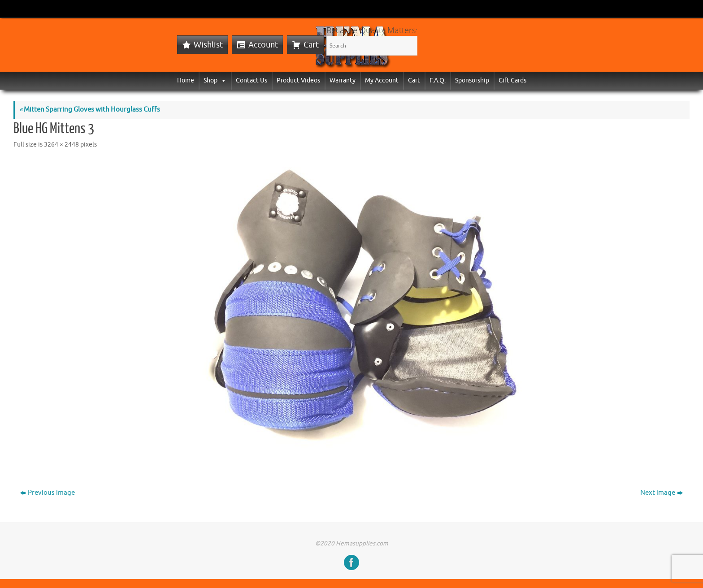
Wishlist (208, 45)
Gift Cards (512, 80)
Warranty (343, 80)
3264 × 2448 (61, 145)
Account (263, 45)
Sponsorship (472, 80)
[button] (222, 80)
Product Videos (298, 80)
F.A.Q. (438, 80)
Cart (311, 45)
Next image (662, 493)
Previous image (48, 493)
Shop (215, 80)
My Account (382, 80)
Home (186, 80)
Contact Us (252, 80)
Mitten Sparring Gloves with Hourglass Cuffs (90, 110)
